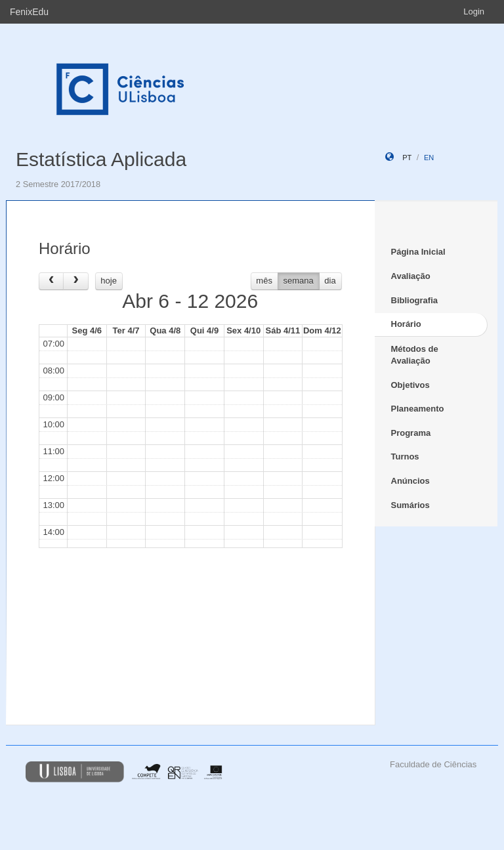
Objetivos (410, 385)
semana (299, 281)
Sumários (410, 505)
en (429, 158)
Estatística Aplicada (101, 159)
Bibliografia (415, 300)
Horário (406, 324)
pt (407, 158)
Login (474, 11)
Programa (411, 433)
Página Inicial (418, 252)
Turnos (405, 457)
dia (330, 281)
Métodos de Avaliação (415, 355)
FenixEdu (29, 12)
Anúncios (410, 481)
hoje (109, 281)
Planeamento (418, 409)
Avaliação (411, 276)
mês (264, 281)
